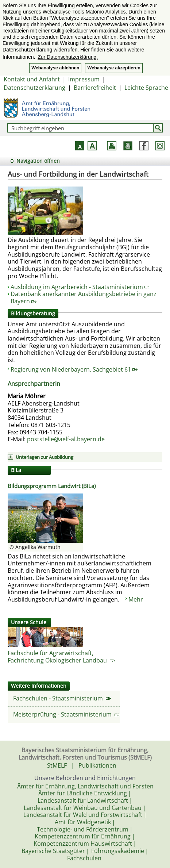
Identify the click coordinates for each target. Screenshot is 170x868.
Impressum (84, 79)
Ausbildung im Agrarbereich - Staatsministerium (80, 287)
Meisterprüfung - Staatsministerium (66, 714)
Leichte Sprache (146, 88)
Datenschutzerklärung (34, 88)
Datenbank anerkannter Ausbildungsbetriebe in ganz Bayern (84, 297)
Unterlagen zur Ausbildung (45, 457)
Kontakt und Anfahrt (32, 79)
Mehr (136, 599)
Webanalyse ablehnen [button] (55, 68)
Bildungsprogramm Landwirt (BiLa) (52, 486)
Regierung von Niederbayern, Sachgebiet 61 (74, 369)
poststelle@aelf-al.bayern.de (66, 439)
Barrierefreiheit (95, 88)
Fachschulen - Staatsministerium (62, 698)
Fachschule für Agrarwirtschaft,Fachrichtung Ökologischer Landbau (61, 657)
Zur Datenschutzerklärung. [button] (68, 57)
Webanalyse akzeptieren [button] (114, 68)
